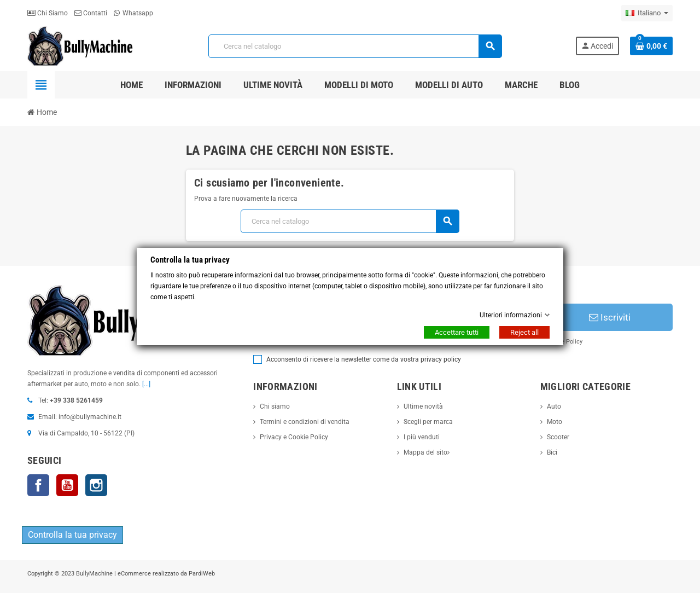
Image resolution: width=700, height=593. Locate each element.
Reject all (524, 332)
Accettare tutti (457, 332)
